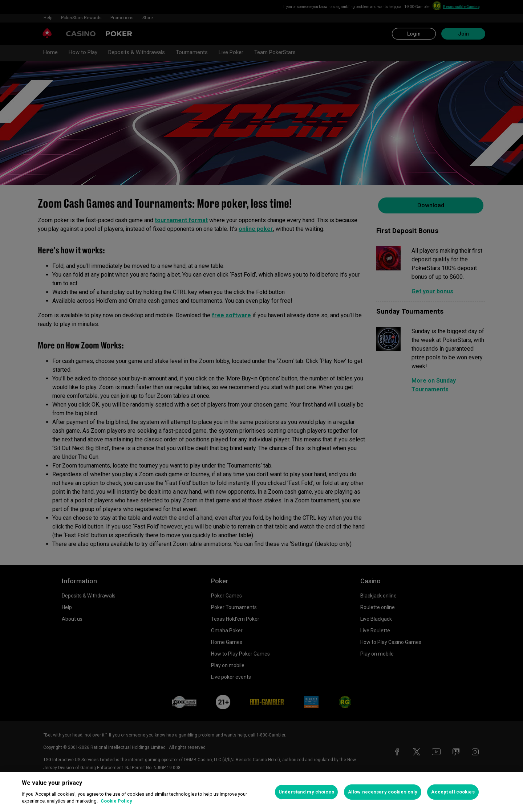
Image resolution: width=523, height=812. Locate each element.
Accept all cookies (453, 792)
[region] (261, 792)
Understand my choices (306, 792)
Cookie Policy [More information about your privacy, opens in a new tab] (116, 801)
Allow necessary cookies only (383, 792)
